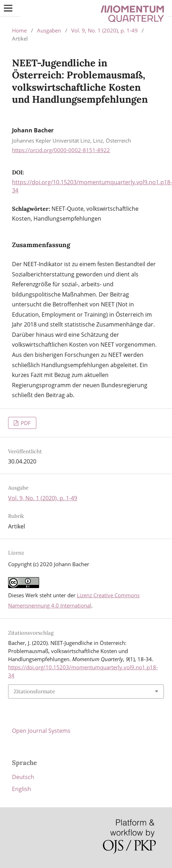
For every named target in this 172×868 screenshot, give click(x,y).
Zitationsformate (34, 691)
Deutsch (23, 777)
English (21, 789)
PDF (25, 423)
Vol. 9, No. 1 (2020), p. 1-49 (105, 30)
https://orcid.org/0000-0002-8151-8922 (61, 150)
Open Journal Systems (41, 731)
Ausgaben (49, 30)
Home (19, 30)
